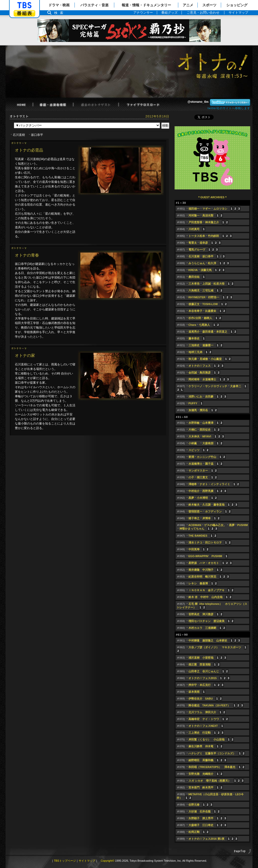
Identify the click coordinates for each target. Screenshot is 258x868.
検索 (60, 13)
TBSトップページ (65, 861)
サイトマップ (87, 861)
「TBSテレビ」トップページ (24, 5)
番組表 (24, 13)
